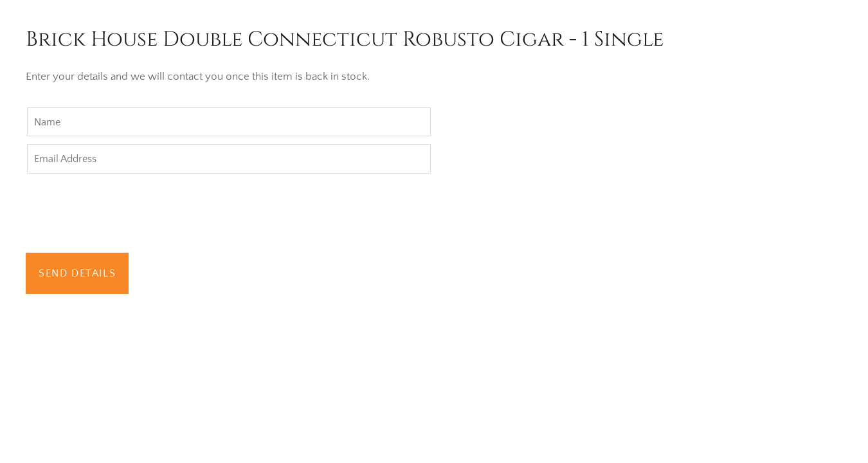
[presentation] (123, 215)
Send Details (77, 273)
